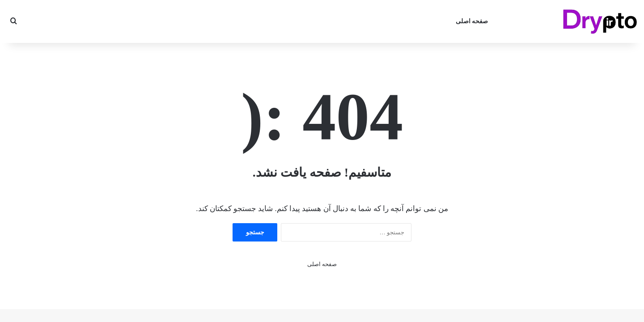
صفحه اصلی (472, 21)
